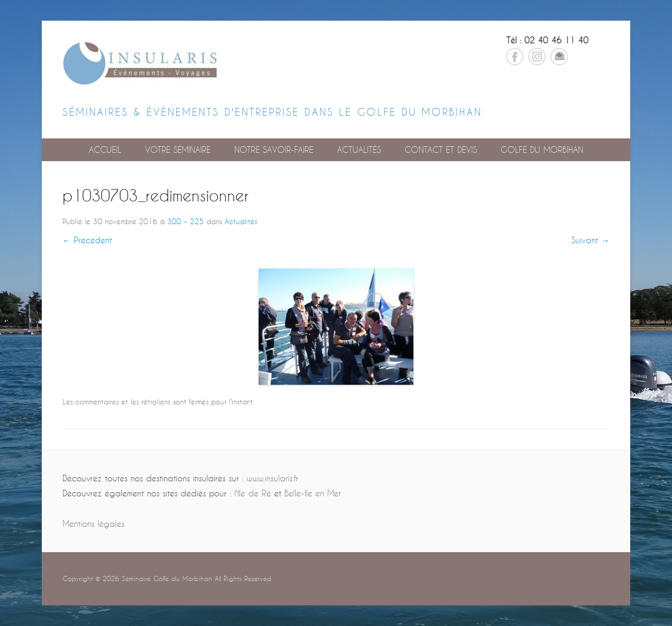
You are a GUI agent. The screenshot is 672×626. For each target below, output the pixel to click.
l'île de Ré (253, 493)
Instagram (537, 57)
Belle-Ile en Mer (313, 493)
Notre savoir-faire (274, 150)
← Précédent (87, 240)
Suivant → (590, 240)
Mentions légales (93, 523)
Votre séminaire (178, 150)
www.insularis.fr (273, 478)
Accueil (105, 150)
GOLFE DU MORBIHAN (542, 150)
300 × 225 (186, 221)
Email (559, 57)
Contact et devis (441, 150)
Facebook (515, 57)
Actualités (359, 150)
